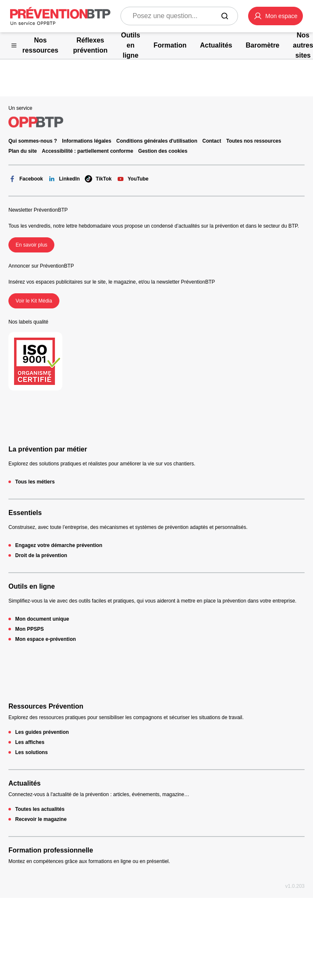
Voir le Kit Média (34, 301)
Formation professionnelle (51, 850)
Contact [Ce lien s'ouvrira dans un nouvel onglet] (212, 141)
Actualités (24, 783)
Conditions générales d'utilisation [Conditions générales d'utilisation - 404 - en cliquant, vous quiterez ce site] (157, 141)
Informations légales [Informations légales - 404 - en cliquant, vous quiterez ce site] (87, 141)
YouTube (133, 179)
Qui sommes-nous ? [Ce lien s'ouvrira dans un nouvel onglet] (33, 141)
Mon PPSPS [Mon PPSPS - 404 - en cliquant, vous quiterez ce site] (29, 629)
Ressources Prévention (46, 706)
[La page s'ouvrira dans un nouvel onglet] (276, 16)
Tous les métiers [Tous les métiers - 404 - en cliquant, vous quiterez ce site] (35, 482)
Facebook (26, 179)
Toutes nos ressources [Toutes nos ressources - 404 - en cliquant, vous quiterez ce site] (254, 141)
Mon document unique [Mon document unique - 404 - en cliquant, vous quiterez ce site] (42, 619)
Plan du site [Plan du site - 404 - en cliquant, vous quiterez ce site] (23, 151)
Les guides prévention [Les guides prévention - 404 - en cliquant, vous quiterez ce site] (42, 732)
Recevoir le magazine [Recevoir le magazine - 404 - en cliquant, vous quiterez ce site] (41, 819)
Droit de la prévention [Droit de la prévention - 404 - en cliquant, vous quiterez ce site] (41, 555)
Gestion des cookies (163, 151)
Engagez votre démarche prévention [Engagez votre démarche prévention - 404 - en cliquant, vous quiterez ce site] (59, 545)
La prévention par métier (48, 449)
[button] (276, 16)
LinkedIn (64, 179)
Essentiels (25, 513)
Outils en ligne (32, 586)
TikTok (98, 179)
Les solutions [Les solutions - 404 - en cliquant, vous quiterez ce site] (31, 752)
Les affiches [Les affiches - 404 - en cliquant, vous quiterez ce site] (30, 742)
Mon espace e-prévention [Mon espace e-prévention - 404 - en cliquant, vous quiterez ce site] (45, 639)
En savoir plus (31, 245)
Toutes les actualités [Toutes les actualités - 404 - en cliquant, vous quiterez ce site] (40, 809)
